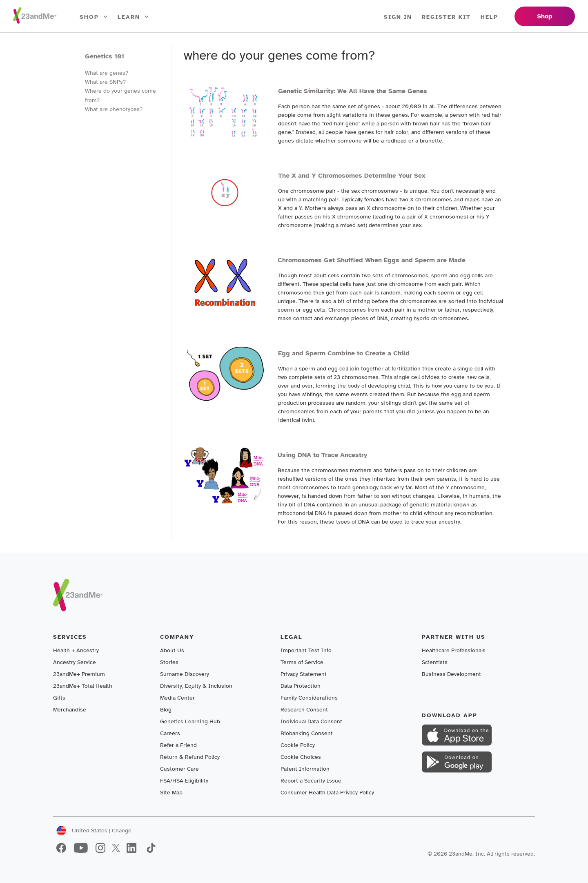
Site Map (171, 793)
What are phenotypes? (114, 109)
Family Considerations (309, 698)
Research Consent (304, 710)
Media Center (177, 698)
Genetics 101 (105, 56)
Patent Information (305, 769)
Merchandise (70, 710)
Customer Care (179, 769)
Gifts (59, 698)
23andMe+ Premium (79, 674)
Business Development (451, 674)
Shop (94, 17)
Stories (169, 662)
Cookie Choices (301, 757)
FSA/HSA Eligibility (184, 781)
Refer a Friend (178, 745)
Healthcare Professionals (454, 650)
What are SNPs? (105, 82)
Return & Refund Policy (190, 757)
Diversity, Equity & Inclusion (196, 686)
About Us (172, 650)
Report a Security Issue (311, 781)
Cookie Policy (298, 745)
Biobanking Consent (307, 733)
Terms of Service (302, 662)
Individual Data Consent (311, 721)
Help (489, 17)
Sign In (398, 17)
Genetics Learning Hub (190, 721)
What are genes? (107, 73)
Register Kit (446, 17)
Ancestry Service (75, 662)
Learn (133, 17)
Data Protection (301, 686)
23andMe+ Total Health (83, 686)
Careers (170, 733)
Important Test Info (306, 650)
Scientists (435, 662)
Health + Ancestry (76, 650)
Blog (166, 710)
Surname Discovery (185, 674)
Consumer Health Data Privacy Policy (327, 793)
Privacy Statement (304, 674)
